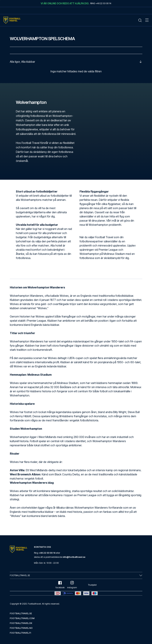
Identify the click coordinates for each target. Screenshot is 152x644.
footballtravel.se (21, 613)
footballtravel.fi (20, 633)
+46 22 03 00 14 (47, 553)
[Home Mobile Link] (12, 20)
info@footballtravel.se (74, 557)
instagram (72, 585)
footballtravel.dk (21, 623)
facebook (60, 585)
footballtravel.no (21, 628)
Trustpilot (92, 585)
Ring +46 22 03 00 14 (101, 3)
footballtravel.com (22, 618)
